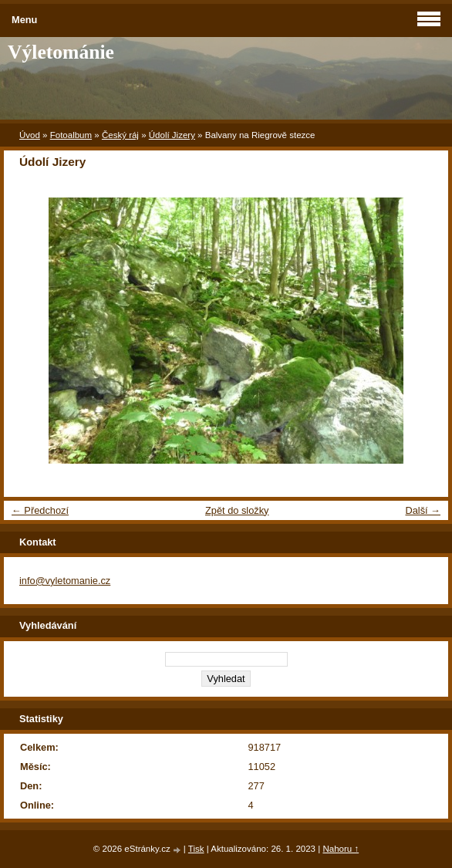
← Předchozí (40, 510)
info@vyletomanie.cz (65, 581)
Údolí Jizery (172, 135)
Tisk (196, 849)
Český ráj (120, 135)
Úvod (30, 135)
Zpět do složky (237, 510)
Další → (423, 510)
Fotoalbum (71, 135)
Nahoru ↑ (341, 849)
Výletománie (61, 52)
